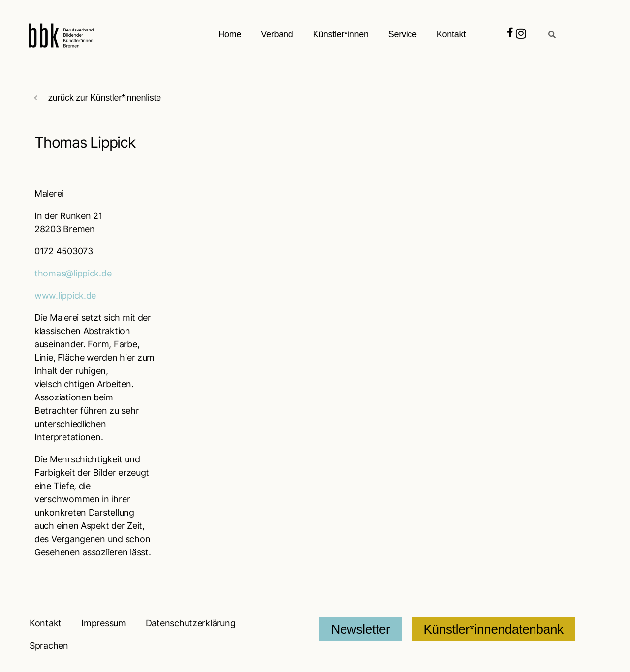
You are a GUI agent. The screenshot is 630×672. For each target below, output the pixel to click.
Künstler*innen (340, 34)
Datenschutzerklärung (191, 623)
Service (403, 34)
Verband (277, 34)
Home (230, 34)
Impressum (104, 623)
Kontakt (451, 34)
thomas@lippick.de (73, 273)
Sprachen (49, 646)
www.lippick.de (65, 295)
